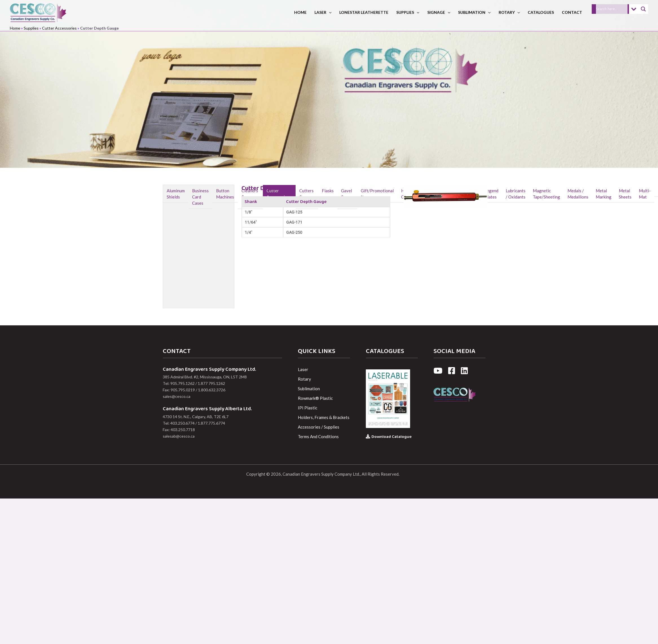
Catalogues (541, 12)
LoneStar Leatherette (364, 12)
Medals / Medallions (578, 194)
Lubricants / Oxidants (516, 194)
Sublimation (474, 12)
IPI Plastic (308, 408)
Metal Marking (604, 194)
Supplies (408, 12)
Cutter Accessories (59, 28)
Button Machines (225, 194)
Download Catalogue (389, 437)
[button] (329, 12)
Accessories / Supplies (319, 427)
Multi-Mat (645, 194)
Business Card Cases (200, 197)
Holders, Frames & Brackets (324, 417)
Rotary (509, 12)
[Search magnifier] (643, 9)
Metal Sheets (625, 194)
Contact (572, 12)
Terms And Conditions (318, 436)
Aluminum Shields (176, 194)
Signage (439, 12)
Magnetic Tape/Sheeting (546, 194)
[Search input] (612, 9)
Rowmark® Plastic (315, 398)
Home (300, 12)
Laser (323, 12)
